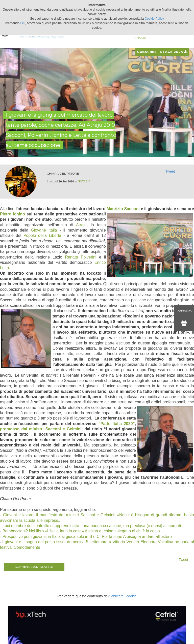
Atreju (81, 225)
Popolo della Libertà (42, 235)
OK (23, 23)
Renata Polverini (81, 257)
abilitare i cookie (124, 596)
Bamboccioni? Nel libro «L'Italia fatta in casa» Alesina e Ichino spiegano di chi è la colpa (81, 531)
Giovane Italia (44, 230)
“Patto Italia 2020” (117, 424)
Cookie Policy (154, 19)
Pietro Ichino (13, 214)
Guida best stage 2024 (162, 52)
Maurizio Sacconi (123, 209)
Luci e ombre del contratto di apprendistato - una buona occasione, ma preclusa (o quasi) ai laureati (92, 526)
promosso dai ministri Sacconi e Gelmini (41, 429)
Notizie (84, 181)
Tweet (170, 171)
